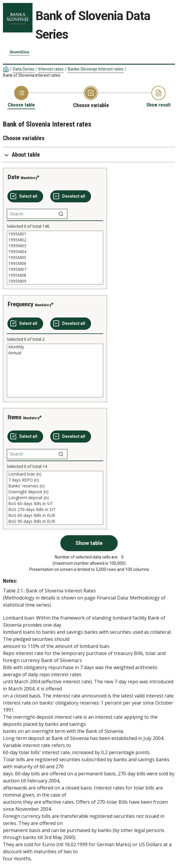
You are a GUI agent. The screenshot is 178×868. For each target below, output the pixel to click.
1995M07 (55, 269)
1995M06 (55, 263)
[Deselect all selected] (71, 196)
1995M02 (55, 240)
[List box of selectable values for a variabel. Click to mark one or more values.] (55, 258)
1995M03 (55, 246)
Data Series (24, 69)
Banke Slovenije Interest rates (96, 69)
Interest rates (51, 69)
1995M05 (55, 258)
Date (13, 177)
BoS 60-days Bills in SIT (55, 504)
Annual (55, 353)
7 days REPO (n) (55, 480)
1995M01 (55, 234)
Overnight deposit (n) (55, 492)
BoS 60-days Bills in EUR (55, 515)
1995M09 (55, 281)
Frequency (21, 304)
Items (15, 417)
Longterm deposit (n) (55, 498)
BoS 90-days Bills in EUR (55, 521)
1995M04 (55, 252)
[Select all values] (25, 196)
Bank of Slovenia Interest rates (32, 75)
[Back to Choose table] (21, 97)
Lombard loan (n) (55, 474)
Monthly (55, 347)
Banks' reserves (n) (55, 486)
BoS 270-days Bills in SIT (55, 510)
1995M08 (55, 275)
